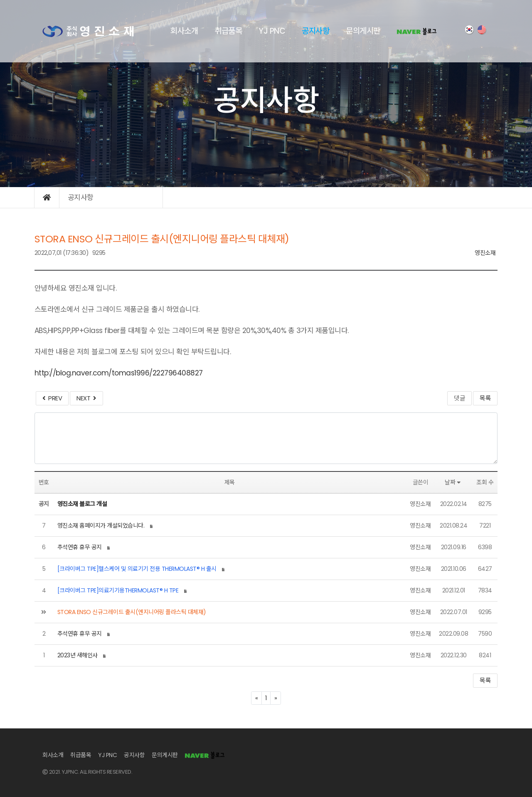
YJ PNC (272, 31)
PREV (52, 398)
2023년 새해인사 (78, 655)
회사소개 (184, 31)
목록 (485, 398)
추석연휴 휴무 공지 (80, 547)
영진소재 (485, 253)
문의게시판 (363, 31)
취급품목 (228, 31)
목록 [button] (485, 680)
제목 (230, 482)
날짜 (454, 482)
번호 (44, 482)
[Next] (276, 698)
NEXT (86, 398)
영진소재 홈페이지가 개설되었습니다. (101, 526)
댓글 (459, 398)
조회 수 (485, 482)
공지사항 (315, 31)
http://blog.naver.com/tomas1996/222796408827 (119, 373)
